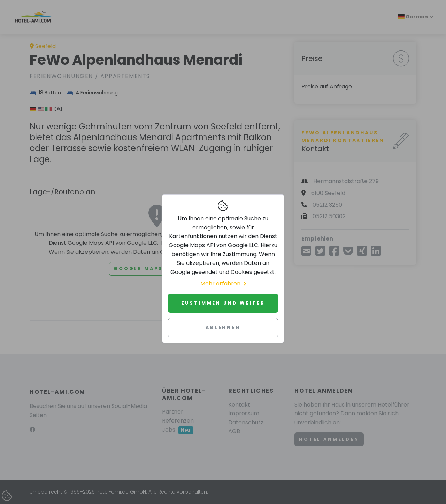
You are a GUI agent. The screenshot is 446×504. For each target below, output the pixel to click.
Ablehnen (223, 327)
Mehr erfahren (223, 283)
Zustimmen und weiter (223, 303)
